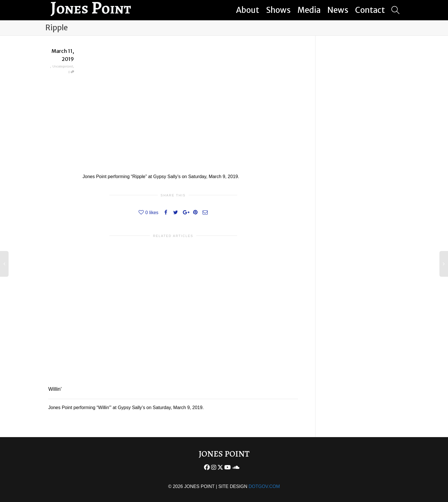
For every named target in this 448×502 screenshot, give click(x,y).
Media (309, 10)
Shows (278, 10)
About (248, 10)
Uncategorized (63, 66)
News (338, 10)
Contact (370, 10)
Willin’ (55, 389)
